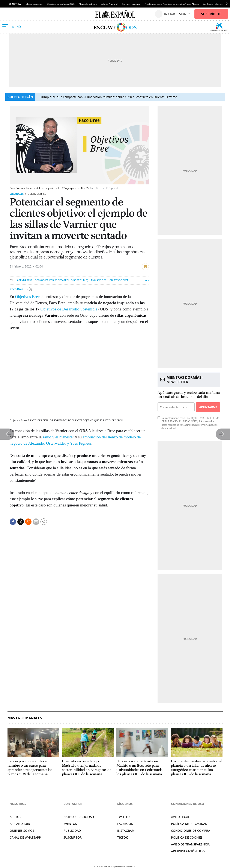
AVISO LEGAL (180, 817)
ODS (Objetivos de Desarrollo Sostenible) (62, 280)
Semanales (17, 194)
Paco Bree (17, 289)
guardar (145, 267)
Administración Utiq (188, 851)
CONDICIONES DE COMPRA (191, 831)
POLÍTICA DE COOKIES (187, 837)
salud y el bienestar (58, 437)
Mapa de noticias (88, 4)
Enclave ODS (99, 280)
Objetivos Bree (119, 280)
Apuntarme (208, 407)
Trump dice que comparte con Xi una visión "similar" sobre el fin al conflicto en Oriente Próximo (108, 97)
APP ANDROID (20, 824)
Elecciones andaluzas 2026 (61, 4)
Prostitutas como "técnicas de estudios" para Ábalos (172, 4)
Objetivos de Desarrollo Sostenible (69, 309)
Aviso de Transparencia (190, 844)
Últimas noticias (34, 4)
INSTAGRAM (126, 831)
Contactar (73, 804)
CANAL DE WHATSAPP (25, 837)
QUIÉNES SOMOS (22, 831)
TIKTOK (123, 837)
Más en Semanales (25, 718)
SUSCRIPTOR (73, 837)
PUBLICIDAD (72, 831)
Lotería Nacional (110, 4)
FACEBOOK (125, 824)
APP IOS (15, 817)
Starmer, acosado (131, 4)
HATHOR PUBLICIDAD (79, 817)
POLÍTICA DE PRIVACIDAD (189, 824)
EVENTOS (70, 824)
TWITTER (123, 817)
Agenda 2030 (24, 280)
